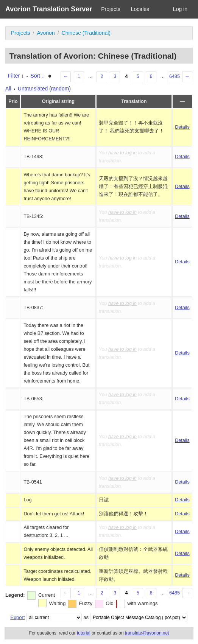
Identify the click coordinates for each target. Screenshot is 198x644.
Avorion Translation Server (49, 9)
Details (182, 127)
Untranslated (33, 89)
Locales (140, 9)
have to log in (122, 153)
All (8, 89)
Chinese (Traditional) (86, 33)
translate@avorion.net (147, 633)
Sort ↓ (37, 76)
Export (17, 617)
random (60, 89)
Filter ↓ (16, 76)
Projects (111, 9)
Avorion (46, 33)
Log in (180, 9)
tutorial (84, 633)
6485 (174, 76)
